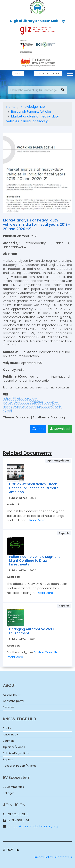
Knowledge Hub (33, 107)
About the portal (13, 701)
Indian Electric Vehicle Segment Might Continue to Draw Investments (34, 561)
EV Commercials (14, 787)
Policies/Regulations (16, 753)
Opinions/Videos (14, 747)
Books (7, 728)
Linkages (9, 793)
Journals (9, 741)
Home (11, 107)
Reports (8, 759)
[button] (70, 73)
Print (38, 429)
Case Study (10, 735)
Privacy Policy (43, 857)
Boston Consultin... (47, 652)
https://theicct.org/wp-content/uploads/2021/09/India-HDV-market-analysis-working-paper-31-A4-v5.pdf (32, 404)
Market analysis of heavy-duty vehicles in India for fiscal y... (32, 119)
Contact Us (64, 857)
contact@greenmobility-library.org (32, 826)
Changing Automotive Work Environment (32, 631)
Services (9, 707)
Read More (37, 520)
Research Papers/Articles (31, 112)
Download (60, 429)
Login (18, 73)
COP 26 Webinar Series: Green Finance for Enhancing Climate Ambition (34, 488)
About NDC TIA (12, 695)
